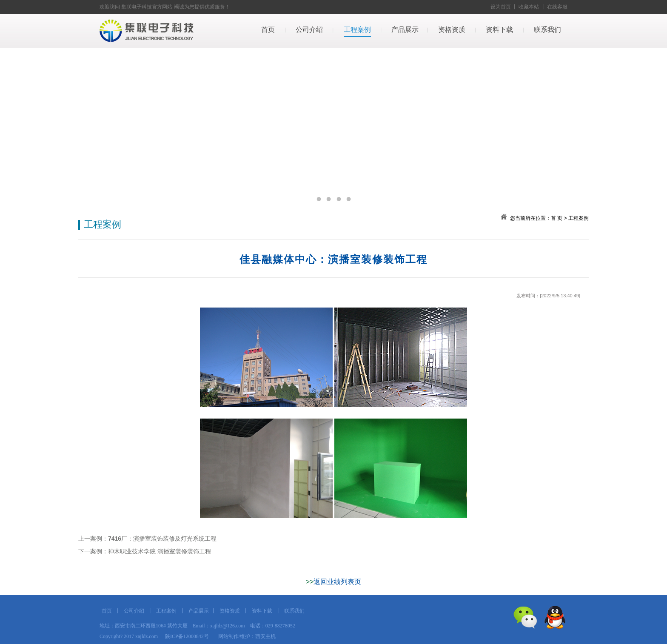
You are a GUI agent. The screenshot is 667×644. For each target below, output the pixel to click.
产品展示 (405, 30)
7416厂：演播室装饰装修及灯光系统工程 (162, 539)
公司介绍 (309, 30)
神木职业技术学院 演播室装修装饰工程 (160, 551)
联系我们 (547, 30)
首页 (268, 30)
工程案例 (357, 30)
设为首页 (501, 7)
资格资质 (452, 30)
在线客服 (557, 7)
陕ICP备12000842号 (187, 636)
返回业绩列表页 (337, 582)
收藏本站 (529, 7)
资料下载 (499, 30)
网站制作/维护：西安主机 (247, 636)
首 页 (557, 218)
